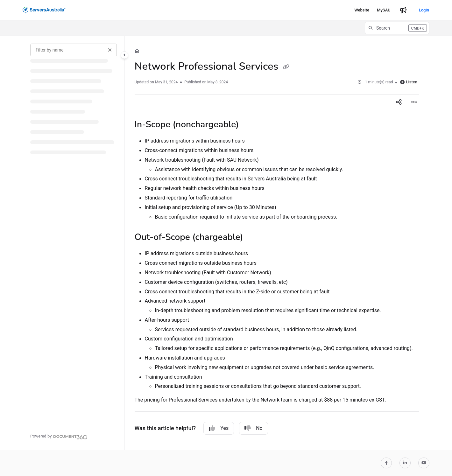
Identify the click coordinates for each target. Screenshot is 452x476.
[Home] (137, 51)
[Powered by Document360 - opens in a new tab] (59, 436)
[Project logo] (44, 10)
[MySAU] (384, 10)
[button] (397, 28)
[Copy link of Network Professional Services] (286, 67)
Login (424, 10)
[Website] (362, 10)
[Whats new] (403, 10)
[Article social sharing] (399, 102)
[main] (277, 243)
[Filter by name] (74, 50)
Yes (219, 428)
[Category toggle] (124, 55)
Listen (409, 82)
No (253, 428)
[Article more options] (414, 102)
